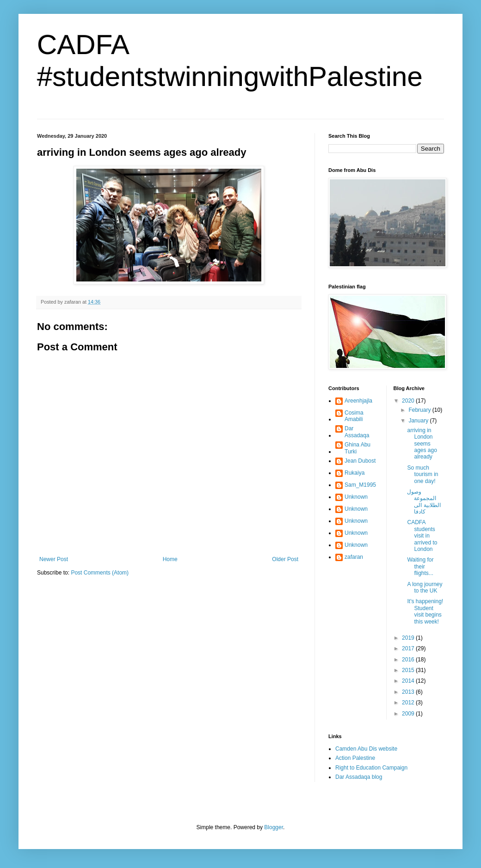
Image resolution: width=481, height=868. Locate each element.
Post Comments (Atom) (100, 573)
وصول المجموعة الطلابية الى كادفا (424, 502)
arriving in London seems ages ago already (422, 444)
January (419, 421)
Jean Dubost (360, 461)
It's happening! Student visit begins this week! (425, 611)
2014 (409, 681)
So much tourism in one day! (422, 474)
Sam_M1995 (360, 485)
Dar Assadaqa (357, 432)
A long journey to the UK (425, 587)
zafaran (354, 557)
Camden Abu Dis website (366, 749)
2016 (409, 660)
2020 (409, 401)
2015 (409, 670)
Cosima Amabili (354, 416)
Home (170, 559)
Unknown (356, 497)
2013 (409, 692)
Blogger (274, 827)
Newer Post (54, 559)
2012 (409, 703)
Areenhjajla (358, 401)
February (420, 410)
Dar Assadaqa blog (359, 777)
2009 (409, 714)
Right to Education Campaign (371, 768)
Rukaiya (355, 473)
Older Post (285, 559)
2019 (409, 638)
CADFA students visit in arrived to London (422, 536)
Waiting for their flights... (420, 566)
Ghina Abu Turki (358, 448)
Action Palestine (355, 758)
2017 (409, 648)
